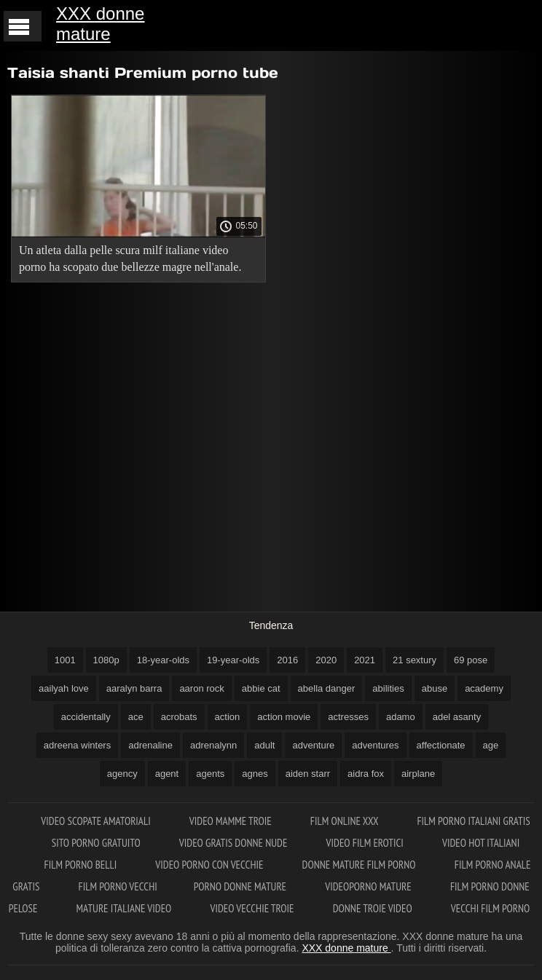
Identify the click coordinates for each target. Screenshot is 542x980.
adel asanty (457, 717)
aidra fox (366, 774)
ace (136, 717)
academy (484, 688)
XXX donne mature (100, 24)
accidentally (86, 717)
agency (122, 774)
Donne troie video (374, 908)
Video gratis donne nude (235, 843)
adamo (401, 717)
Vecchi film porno (490, 908)
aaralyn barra (134, 688)
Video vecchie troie (254, 908)
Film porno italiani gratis (473, 821)
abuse (435, 688)
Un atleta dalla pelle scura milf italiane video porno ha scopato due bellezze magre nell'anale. (130, 258)
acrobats (179, 717)
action (228, 717)
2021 (365, 660)
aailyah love (64, 688)
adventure (313, 745)
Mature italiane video (125, 908)
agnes (255, 774)
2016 (287, 660)
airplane (418, 774)
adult (264, 745)
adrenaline (150, 745)
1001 (65, 660)
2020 (326, 660)
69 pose (471, 660)
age (491, 745)
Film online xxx (346, 821)
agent (167, 774)
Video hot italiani (481, 843)
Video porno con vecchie (210, 865)
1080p (106, 660)
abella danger (327, 688)
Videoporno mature (369, 886)
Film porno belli (82, 865)
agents (210, 774)
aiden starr (308, 774)
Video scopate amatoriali (97, 821)
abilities (388, 688)
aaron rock (201, 688)
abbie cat (261, 688)
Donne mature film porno (360, 865)
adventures (375, 745)
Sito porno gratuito (97, 843)
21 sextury (415, 660)
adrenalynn (213, 745)
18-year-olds (163, 660)
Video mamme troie (232, 821)
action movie (284, 717)
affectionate (441, 745)
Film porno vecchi (118, 886)
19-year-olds (233, 660)
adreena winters (78, 745)
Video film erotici (366, 843)
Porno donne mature (241, 886)
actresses (348, 717)
